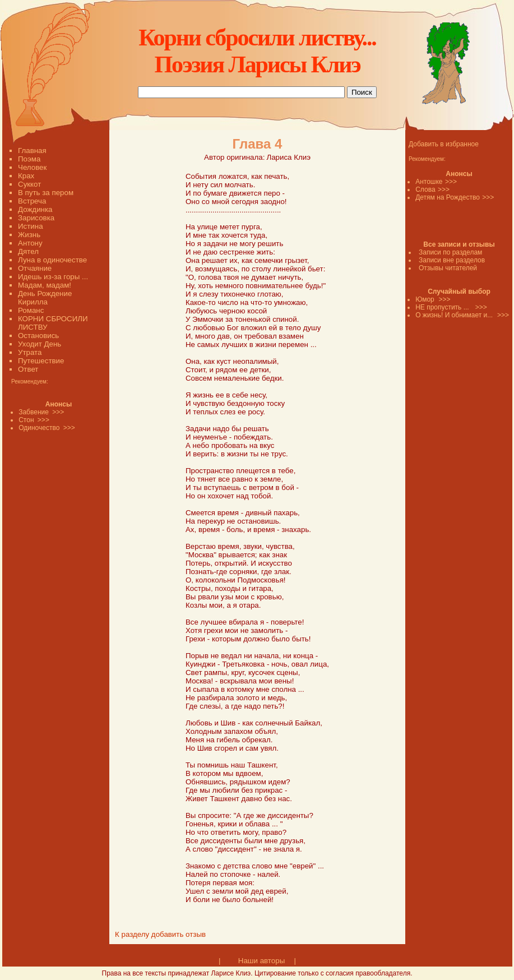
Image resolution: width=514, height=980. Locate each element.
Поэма (29, 159)
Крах (26, 176)
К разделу (132, 934)
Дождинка (35, 209)
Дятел (28, 251)
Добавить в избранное (444, 144)
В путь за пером (46, 193)
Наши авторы (261, 961)
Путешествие (41, 361)
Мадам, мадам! (45, 285)
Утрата (30, 352)
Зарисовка (36, 218)
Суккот (29, 184)
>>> (451, 182)
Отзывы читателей (448, 268)
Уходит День (40, 344)
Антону (30, 243)
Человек (32, 167)
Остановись (38, 336)
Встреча (32, 201)
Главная (32, 151)
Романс (31, 310)
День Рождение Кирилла (45, 298)
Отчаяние (35, 268)
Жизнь (29, 235)
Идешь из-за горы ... (53, 277)
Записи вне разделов (452, 260)
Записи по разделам (450, 252)
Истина (31, 226)
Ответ (28, 369)
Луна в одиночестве (52, 260)
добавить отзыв (179, 934)
